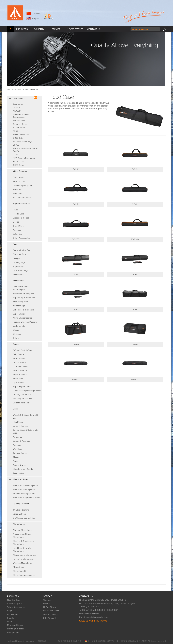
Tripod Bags (18, 266)
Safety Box (18, 234)
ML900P (17, 111)
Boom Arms (18, 379)
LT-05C (16, 145)
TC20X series (19, 128)
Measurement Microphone (25, 555)
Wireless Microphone (22, 563)
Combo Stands (19, 362)
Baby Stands (19, 354)
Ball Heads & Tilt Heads (23, 310)
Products (34, 90)
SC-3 (76, 309)
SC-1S (135, 169)
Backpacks (18, 258)
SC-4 (135, 309)
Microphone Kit (20, 571)
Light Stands (18, 383)
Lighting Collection (16, 629)
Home (26, 90)
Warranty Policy (50, 614)
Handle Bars (18, 214)
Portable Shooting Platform (25, 322)
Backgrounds (19, 326)
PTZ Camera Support (22, 198)
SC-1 (76, 274)
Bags (10, 611)
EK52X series (19, 121)
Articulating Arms (21, 302)
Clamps (16, 457)
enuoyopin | (32, 641)
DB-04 (76, 344)
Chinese (36, 13)
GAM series (18, 104)
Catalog (47, 600)
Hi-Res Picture (50, 607)
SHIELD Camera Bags (22, 141)
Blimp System (19, 567)
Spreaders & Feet (21, 218)
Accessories (18, 275)
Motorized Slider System (24, 490)
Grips (10, 622)
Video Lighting (19, 514)
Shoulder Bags (20, 254)
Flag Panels (18, 422)
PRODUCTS (22, 29)
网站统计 (42, 641)
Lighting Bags (19, 262)
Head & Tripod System (23, 185)
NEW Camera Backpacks (24, 158)
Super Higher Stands (22, 387)
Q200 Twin (18, 138)
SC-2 (135, 274)
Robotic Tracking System (24, 494)
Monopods (18, 194)
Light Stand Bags (20, 270)
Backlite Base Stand (22, 403)
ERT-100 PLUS (19, 162)
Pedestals (17, 189)
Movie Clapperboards (22, 318)
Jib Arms (17, 334)
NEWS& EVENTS (75, 29)
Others (16, 338)
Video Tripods (19, 181)
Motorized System (16, 625)
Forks (15, 461)
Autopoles (18, 437)
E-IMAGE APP (50, 618)
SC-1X (76, 169)
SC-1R (76, 204)
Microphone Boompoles (24, 294)
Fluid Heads (18, 177)
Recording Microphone (23, 559)
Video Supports (15, 604)
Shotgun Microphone (22, 530)
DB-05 (135, 344)
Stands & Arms (20, 465)
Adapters (17, 230)
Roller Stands (19, 358)
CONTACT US (94, 29)
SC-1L (135, 204)
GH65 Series (19, 165)
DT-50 (16, 155)
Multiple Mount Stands (23, 469)
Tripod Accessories (16, 607)
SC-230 (76, 239)
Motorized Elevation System (25, 486)
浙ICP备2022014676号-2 (70, 641)
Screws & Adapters (21, 441)
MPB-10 (76, 379)
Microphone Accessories (24, 575)
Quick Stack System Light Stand (27, 391)
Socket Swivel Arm (21, 135)
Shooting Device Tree (23, 399)
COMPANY (39, 29)
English (35, 19)
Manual (47, 604)
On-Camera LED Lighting (24, 518)
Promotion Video (51, 611)
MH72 (16, 131)
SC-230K (135, 239)
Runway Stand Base (22, 395)
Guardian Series (20, 124)
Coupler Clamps (20, 453)
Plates (16, 210)
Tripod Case (18, 226)
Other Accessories (21, 238)
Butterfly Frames (20, 426)
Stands (10, 618)
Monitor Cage (19, 306)
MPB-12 (135, 379)
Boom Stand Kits (20, 375)
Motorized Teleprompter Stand (26, 498)
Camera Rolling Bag (22, 250)
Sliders (16, 330)
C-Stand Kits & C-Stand (23, 350)
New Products (14, 600)
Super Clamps (19, 314)
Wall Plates (18, 449)
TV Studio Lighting (21, 510)
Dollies (16, 222)
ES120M (17, 107)
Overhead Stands (21, 366)
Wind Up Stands (20, 371)
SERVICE (56, 29)
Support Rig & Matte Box (24, 298)
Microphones (13, 632)
